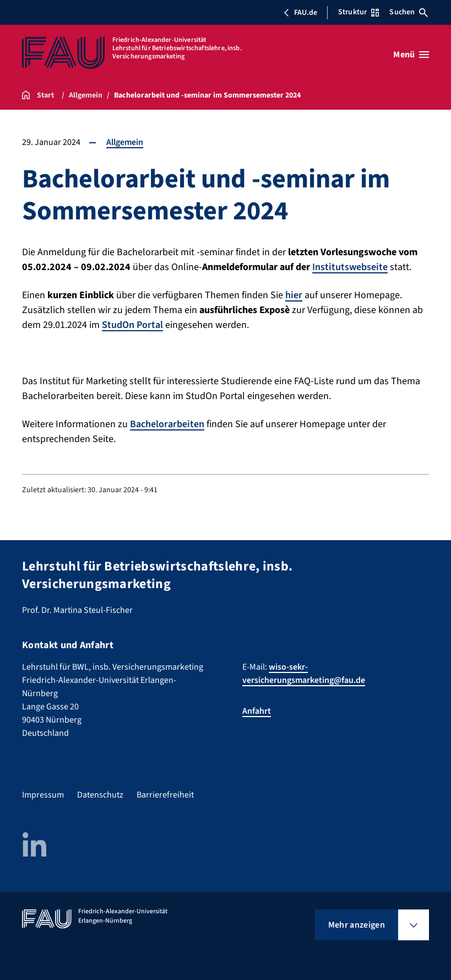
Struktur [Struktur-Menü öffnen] (358, 12)
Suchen (409, 12)
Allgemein (125, 142)
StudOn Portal (132, 325)
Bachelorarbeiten (167, 424)
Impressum (43, 795)
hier (294, 295)
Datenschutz (100, 795)
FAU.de (300, 13)
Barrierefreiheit (165, 795)
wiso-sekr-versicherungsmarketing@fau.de (304, 674)
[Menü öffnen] (411, 55)
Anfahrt (257, 711)
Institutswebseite (350, 267)
